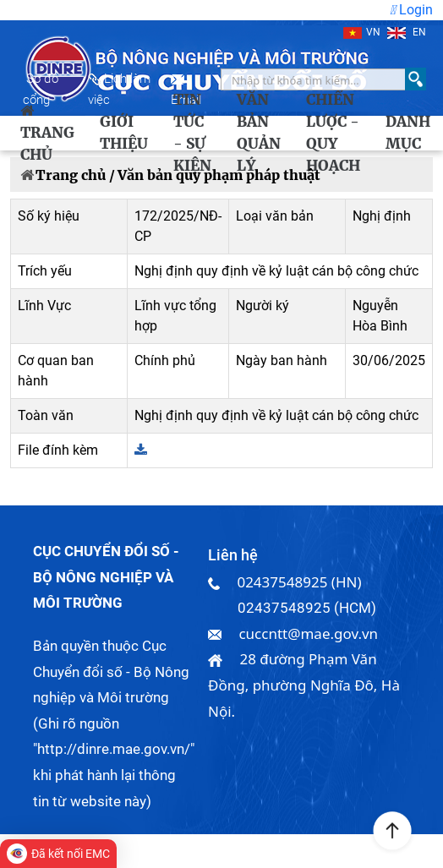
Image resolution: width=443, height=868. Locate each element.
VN (362, 32)
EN (407, 32)
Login (411, 10)
